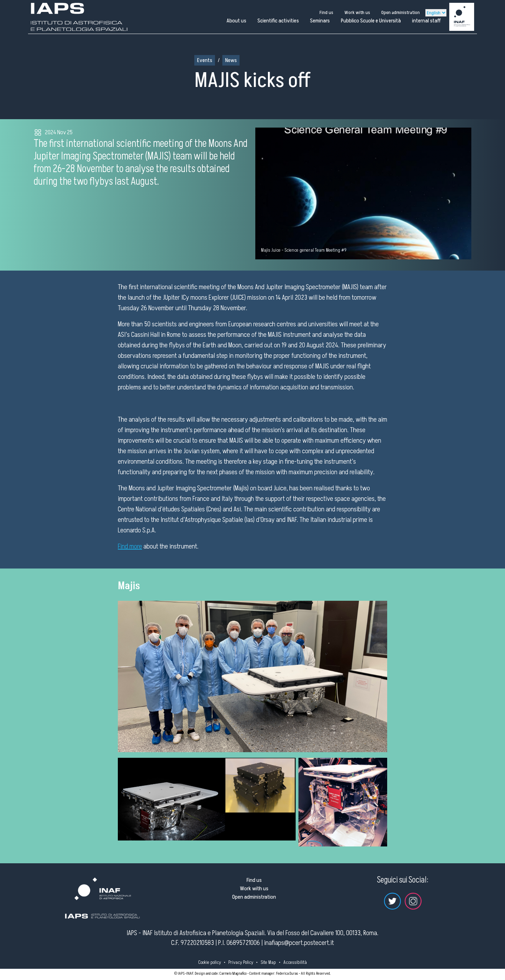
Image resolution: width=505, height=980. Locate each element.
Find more (130, 546)
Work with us (357, 12)
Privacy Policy (241, 962)
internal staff (426, 21)
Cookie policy (210, 962)
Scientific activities (278, 21)
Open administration (400, 12)
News (231, 60)
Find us (326, 12)
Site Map (268, 962)
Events (205, 60)
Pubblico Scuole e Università (371, 21)
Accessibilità (295, 962)
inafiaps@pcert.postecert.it (299, 943)
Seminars (320, 21)
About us (236, 21)
